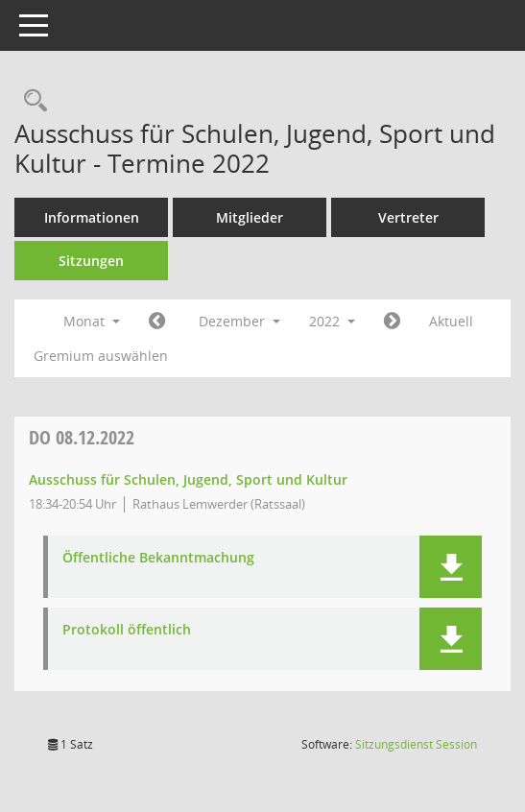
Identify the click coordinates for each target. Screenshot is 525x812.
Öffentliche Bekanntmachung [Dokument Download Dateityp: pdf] (158, 558)
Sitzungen (91, 261)
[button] (451, 567)
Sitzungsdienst (416, 744)
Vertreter (408, 217)
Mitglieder (250, 217)
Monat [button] (92, 321)
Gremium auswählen (101, 356)
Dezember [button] (239, 321)
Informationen (92, 217)
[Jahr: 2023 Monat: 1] (392, 322)
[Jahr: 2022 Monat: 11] (157, 322)
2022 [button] (332, 321)
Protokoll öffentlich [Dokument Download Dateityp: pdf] (127, 630)
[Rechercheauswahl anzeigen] (31, 101)
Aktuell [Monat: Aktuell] (451, 321)
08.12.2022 (82, 437)
